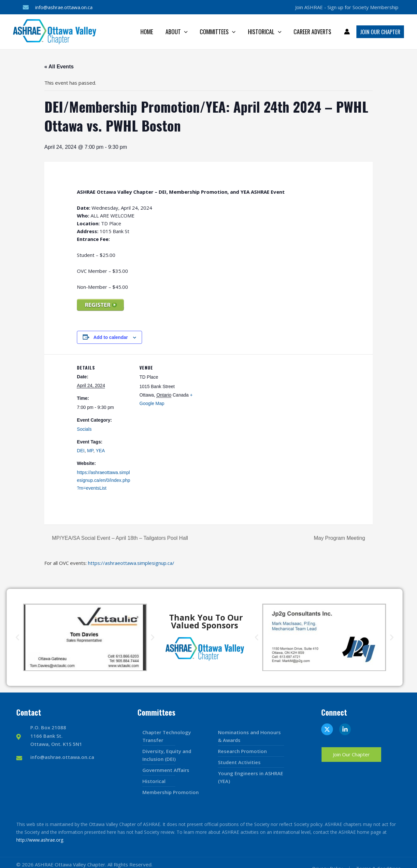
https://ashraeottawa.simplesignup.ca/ (131, 563)
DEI (81, 451)
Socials (84, 429)
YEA (100, 451)
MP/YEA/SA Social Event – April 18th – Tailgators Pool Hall (119, 538)
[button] (17, 637)
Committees (219, 32)
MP (90, 451)
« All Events (59, 67)
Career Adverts (313, 32)
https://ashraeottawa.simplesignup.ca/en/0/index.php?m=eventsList (103, 480)
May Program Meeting (340, 538)
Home (149, 32)
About (179, 32)
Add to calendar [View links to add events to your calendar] (111, 337)
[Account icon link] (347, 32)
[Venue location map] (236, 399)
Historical (265, 32)
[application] (186, 32)
